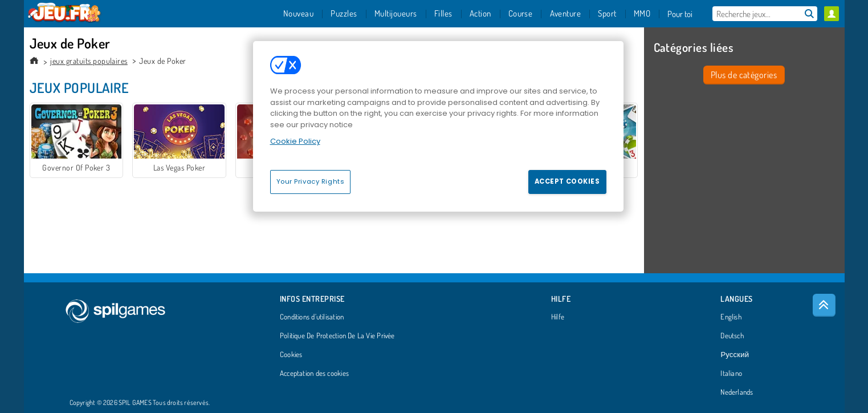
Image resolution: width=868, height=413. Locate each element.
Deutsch (732, 336)
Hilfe (558, 317)
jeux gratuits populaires (89, 61)
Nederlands (737, 392)
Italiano (731, 374)
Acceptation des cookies (314, 374)
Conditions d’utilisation (312, 317)
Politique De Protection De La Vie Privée (337, 336)
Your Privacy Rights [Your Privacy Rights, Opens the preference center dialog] (311, 181)
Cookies (291, 355)
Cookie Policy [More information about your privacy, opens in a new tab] (295, 141)
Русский (735, 355)
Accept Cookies (567, 181)
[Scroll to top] (824, 305)
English (731, 317)
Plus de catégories (744, 75)
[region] (438, 126)
